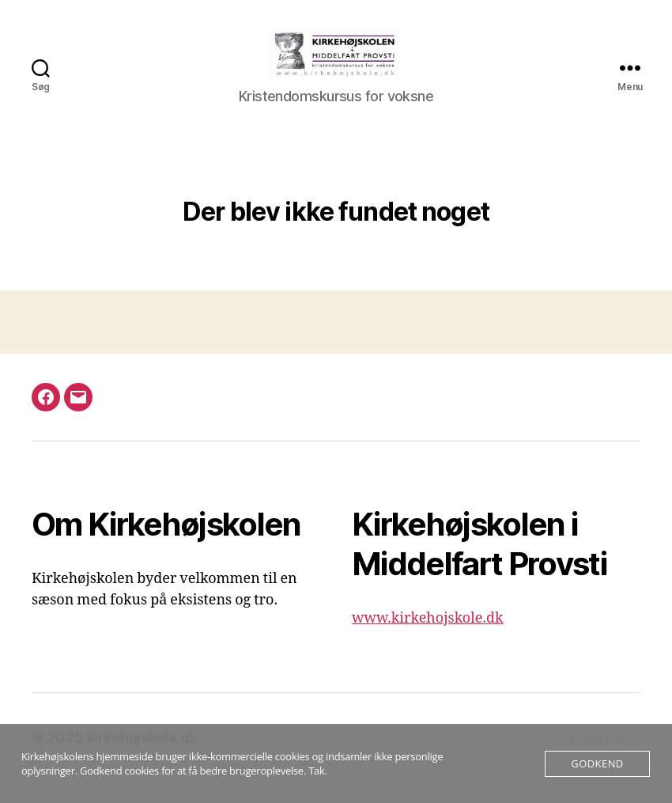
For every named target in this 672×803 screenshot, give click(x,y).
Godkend (597, 763)
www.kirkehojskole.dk (428, 639)
